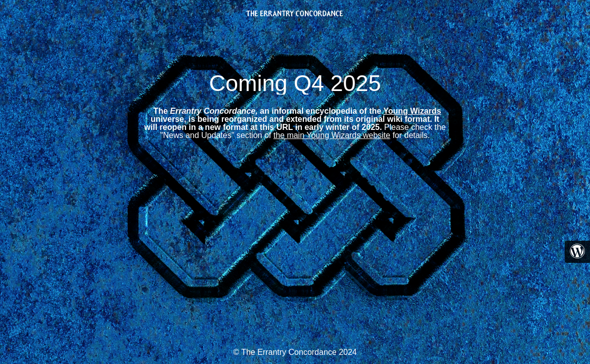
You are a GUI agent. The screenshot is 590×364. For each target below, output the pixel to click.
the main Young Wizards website (332, 135)
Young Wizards (412, 111)
